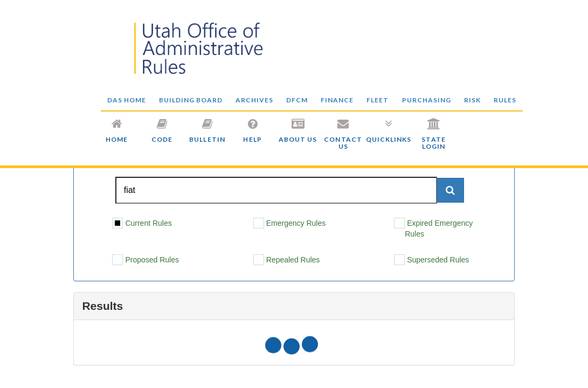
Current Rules (142, 223)
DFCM (297, 100)
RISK (472, 100)
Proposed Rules (146, 260)
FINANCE (337, 100)
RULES (505, 100)
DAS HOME (127, 100)
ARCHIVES (254, 100)
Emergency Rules (290, 223)
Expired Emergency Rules (433, 228)
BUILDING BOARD (191, 100)
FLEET (378, 100)
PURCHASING (427, 100)
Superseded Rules (431, 260)
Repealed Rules (287, 260)
